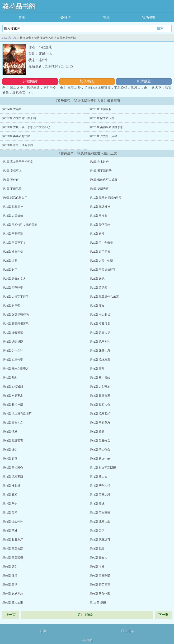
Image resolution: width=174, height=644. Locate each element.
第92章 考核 (97, 567)
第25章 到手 (10, 270)
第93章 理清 (10, 576)
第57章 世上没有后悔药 (17, 414)
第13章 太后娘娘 (13, 216)
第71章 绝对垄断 (13, 477)
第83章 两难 (10, 531)
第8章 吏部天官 (99, 189)
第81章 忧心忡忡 (13, 522)
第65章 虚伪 (10, 450)
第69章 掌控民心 (13, 468)
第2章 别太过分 (99, 162)
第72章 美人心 (98, 477)
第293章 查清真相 (101, 109)
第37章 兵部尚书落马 (16, 324)
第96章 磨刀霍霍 (100, 585)
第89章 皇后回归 (13, 558)
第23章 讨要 (10, 261)
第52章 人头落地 (100, 387)
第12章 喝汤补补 (100, 207)
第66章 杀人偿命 (100, 450)
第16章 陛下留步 (100, 225)
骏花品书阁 (19, 6)
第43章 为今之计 (13, 351)
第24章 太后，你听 (101, 261)
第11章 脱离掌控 (13, 207)
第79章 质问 (10, 513)
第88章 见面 (97, 549)
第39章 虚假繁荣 (13, 333)
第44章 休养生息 (100, 351)
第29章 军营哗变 (13, 288)
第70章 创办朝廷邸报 (103, 468)
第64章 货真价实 (100, 441)
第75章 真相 (10, 495)
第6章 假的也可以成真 (103, 180)
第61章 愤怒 (10, 432)
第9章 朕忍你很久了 (15, 198)
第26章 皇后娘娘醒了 (103, 270)
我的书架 (149, 18)
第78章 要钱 (97, 504)
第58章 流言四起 (100, 414)
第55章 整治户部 (13, 405)
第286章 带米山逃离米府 (18, 145)
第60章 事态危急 (100, 423)
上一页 (11, 615)
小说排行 (64, 18)
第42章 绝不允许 (100, 342)
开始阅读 (30, 81)
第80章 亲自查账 (100, 513)
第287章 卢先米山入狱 (103, 136)
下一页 (163, 615)
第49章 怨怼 (10, 378)
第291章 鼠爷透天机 (102, 118)
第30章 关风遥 (98, 288)
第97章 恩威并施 (13, 594)
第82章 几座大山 (100, 522)
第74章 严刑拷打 (100, 486)
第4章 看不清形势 (101, 171)
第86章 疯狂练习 (100, 540)
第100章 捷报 (98, 603)
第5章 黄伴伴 (11, 180)
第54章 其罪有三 (100, 396)
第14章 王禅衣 (98, 216)
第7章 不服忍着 (12, 189)
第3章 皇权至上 (12, 171)
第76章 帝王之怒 (100, 495)
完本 (107, 18)
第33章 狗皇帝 (11, 306)
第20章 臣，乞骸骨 (101, 243)
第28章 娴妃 (97, 279)
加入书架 (87, 81)
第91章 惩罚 (10, 567)
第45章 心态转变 (13, 360)
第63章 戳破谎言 (13, 441)
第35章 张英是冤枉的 (16, 315)
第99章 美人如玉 (13, 603)
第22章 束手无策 (100, 252)
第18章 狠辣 (97, 234)
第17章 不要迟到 (13, 234)
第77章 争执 (10, 504)
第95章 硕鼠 (10, 585)
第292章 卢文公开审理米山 (19, 118)
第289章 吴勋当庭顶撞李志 (106, 127)
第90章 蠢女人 (98, 558)
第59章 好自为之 (13, 423)
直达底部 (144, 81)
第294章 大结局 (12, 109)
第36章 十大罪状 (100, 315)
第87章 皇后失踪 (13, 549)
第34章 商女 (97, 306)
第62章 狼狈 (97, 432)
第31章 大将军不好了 (16, 297)
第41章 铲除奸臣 (13, 342)
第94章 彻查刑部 (100, 576)
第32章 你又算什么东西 (104, 297)
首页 (22, 18)
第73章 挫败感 (11, 486)
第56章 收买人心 (100, 405)
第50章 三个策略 (100, 378)
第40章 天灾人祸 (100, 333)
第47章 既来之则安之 (16, 369)
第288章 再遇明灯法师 (16, 136)
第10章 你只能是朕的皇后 (106, 198)
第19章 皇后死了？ (14, 243)
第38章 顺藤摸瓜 (100, 324)
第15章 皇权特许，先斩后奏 (20, 225)
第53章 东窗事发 (13, 396)
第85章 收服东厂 (13, 540)
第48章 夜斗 (97, 369)
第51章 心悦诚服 (13, 387)
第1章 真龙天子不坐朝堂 (18, 162)
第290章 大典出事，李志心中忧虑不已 (26, 127)
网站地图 (87, 640)
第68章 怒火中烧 (100, 459)
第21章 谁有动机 (13, 252)
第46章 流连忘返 (100, 360)
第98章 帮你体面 (100, 594)
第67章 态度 (10, 459)
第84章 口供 (97, 531)
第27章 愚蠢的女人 (14, 279)
